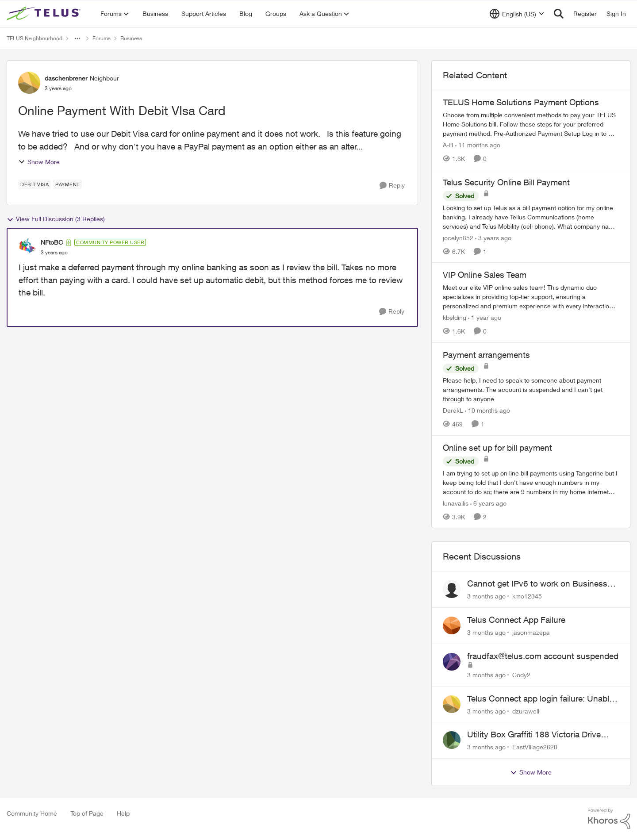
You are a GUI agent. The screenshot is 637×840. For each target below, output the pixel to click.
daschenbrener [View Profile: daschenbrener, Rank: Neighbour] (66, 78)
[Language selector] (517, 14)
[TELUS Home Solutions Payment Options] (531, 124)
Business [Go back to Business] (131, 38)
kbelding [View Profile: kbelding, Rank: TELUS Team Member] (455, 317)
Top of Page (87, 813)
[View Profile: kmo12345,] (452, 589)
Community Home (32, 813)
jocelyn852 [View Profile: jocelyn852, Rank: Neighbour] (458, 237)
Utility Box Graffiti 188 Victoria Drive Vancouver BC (534, 735)
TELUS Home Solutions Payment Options (521, 102)
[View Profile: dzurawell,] (452, 704)
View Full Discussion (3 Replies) (56, 219)
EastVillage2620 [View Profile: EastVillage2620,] (535, 747)
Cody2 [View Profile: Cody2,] (521, 675)
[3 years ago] (493, 237)
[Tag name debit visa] (35, 184)
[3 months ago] (486, 596)
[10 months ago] (487, 410)
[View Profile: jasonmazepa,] (452, 625)
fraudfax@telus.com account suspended (543, 656)
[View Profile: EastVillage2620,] (452, 740)
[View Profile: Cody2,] (452, 662)
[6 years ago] (488, 503)
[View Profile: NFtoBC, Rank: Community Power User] (27, 247)
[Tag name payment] (67, 184)
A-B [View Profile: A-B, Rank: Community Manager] (448, 145)
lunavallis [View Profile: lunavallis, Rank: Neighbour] (456, 503)
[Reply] (392, 186)
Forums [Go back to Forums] (102, 38)
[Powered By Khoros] (609, 819)
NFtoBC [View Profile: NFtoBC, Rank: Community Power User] (52, 242)
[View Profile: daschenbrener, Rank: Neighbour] (29, 83)
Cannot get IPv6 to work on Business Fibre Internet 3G (537, 584)
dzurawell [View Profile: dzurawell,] (526, 711)
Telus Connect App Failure (516, 620)
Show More (39, 162)
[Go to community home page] (45, 14)
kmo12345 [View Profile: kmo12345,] (527, 596)
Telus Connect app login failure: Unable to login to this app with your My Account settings (540, 699)
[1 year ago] (485, 317)
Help (123, 813)
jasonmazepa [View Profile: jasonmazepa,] (531, 632)
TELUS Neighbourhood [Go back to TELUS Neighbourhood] (35, 38)
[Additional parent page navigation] (77, 38)
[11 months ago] (478, 145)
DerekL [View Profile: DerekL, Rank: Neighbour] (453, 410)
